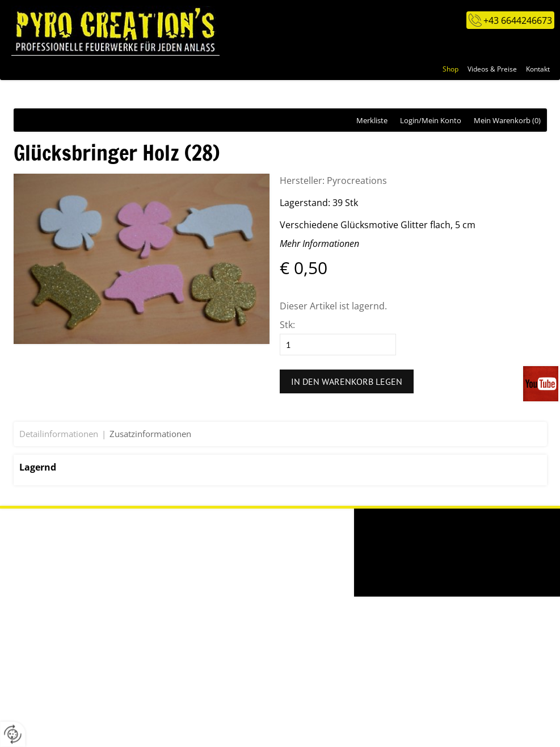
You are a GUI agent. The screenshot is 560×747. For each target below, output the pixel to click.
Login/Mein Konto (431, 120)
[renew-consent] (13, 734)
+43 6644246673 (518, 20)
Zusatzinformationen (150, 434)
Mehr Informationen (319, 244)
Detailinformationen (59, 434)
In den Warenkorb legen (347, 381)
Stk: (287, 325)
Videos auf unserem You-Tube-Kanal (542, 384)
